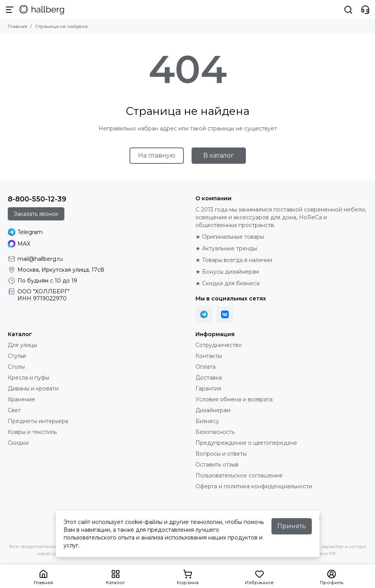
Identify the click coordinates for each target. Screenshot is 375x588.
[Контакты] (365, 10)
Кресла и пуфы (29, 378)
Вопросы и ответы (221, 454)
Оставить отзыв (217, 465)
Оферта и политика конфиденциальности (254, 486)
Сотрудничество (219, 345)
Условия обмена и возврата (234, 399)
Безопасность (215, 432)
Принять (292, 526)
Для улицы (22, 345)
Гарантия (208, 389)
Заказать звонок (36, 214)
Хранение (22, 399)
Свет (14, 410)
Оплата (206, 367)
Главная (17, 26)
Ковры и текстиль (32, 432)
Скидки (18, 443)
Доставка (209, 378)
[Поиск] (348, 10)
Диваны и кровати (33, 389)
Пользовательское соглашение (239, 475)
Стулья (17, 356)
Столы (16, 367)
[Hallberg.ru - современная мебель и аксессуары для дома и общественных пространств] (42, 10)
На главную (157, 155)
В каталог (219, 155)
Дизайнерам (213, 410)
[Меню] (10, 10)
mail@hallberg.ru (40, 259)
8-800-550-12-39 (37, 199)
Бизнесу (207, 421)
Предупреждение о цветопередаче (246, 443)
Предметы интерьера (38, 421)
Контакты (209, 356)
